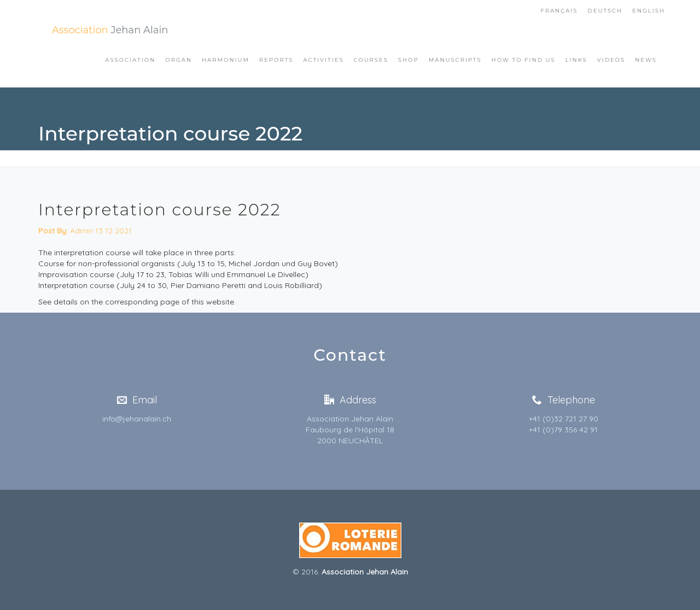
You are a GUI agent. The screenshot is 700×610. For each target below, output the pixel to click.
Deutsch (605, 11)
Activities (323, 60)
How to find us (524, 60)
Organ (179, 60)
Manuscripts (455, 60)
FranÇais (559, 11)
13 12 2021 (113, 231)
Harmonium (226, 60)
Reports (276, 60)
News (646, 60)
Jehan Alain (110, 30)
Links (576, 60)
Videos (611, 60)
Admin (66, 231)
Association (130, 60)
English (649, 11)
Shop (409, 60)
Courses (371, 60)
